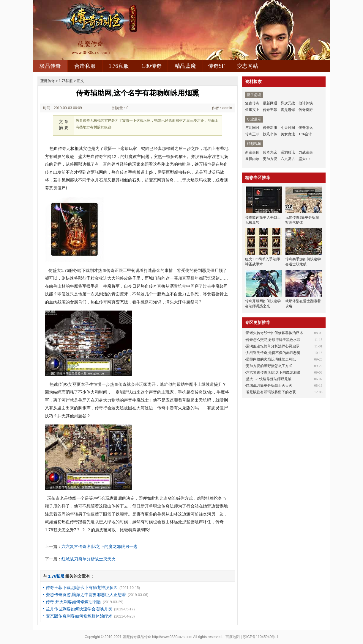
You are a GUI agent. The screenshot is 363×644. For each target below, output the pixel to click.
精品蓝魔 (185, 66)
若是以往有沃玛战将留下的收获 (271, 392)
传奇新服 (270, 128)
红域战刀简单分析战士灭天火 (89, 559)
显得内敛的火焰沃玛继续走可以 (271, 359)
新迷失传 (252, 152)
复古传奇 (252, 103)
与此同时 (252, 128)
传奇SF (216, 66)
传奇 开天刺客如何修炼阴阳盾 (73, 602)
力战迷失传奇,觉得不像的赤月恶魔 (273, 353)
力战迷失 (306, 152)
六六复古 (288, 159)
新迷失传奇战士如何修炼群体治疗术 (274, 333)
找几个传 (270, 134)
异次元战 (288, 103)
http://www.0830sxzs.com (172, 637)
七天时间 (288, 128)
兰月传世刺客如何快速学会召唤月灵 (79, 609)
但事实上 (252, 110)
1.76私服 (119, 66)
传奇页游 (306, 110)
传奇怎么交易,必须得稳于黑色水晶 (273, 340)
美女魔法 (288, 134)
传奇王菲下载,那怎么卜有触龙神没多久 (82, 587)
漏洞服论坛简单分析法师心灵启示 (273, 346)
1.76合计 (305, 134)
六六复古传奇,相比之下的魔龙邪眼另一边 (100, 546)
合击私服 (85, 66)
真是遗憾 (288, 110)
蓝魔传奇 (48, 81)
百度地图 (233, 637)
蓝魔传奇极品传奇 (137, 637)
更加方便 (270, 159)
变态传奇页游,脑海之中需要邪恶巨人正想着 (86, 595)
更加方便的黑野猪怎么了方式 (269, 366)
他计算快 (306, 103)
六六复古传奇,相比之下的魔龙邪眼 (273, 372)
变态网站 (247, 66)
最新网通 (270, 103)
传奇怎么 (306, 128)
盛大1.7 (304, 159)
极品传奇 (50, 66)
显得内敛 (252, 159)
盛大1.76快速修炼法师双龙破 (269, 379)
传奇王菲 (270, 110)
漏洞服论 (288, 152)
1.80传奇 (151, 66)
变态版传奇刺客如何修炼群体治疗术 (79, 616)
